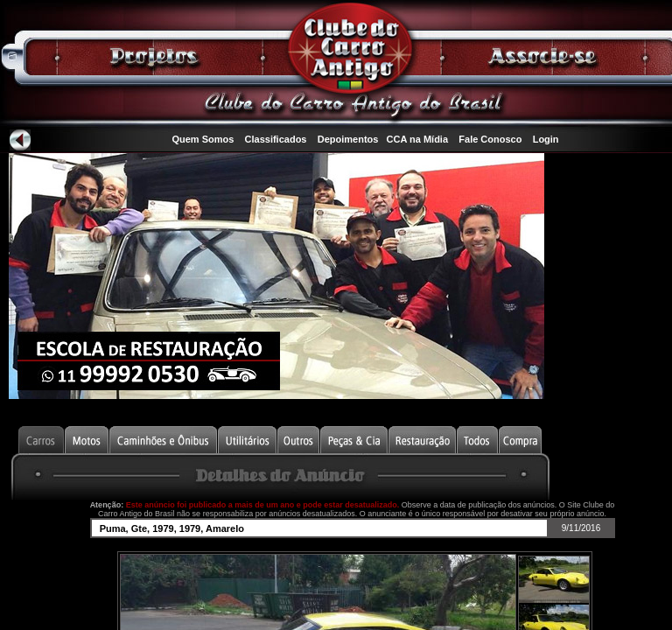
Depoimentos (348, 139)
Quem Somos (203, 139)
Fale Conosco (490, 139)
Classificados (276, 139)
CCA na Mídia (418, 139)
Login (546, 139)
